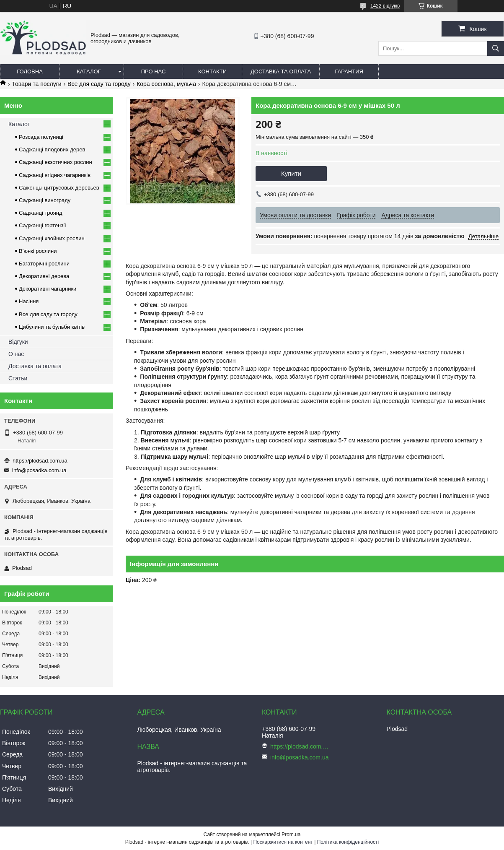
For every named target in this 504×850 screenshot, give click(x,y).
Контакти (212, 71)
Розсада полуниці (41, 137)
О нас (16, 354)
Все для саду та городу (99, 84)
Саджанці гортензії (43, 225)
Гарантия (349, 71)
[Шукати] (496, 48)
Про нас (154, 71)
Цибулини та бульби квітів (52, 327)
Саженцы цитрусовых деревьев (59, 188)
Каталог (89, 71)
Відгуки (18, 342)
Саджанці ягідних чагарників (55, 175)
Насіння (29, 301)
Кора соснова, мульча (166, 84)
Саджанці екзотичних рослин (56, 162)
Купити (291, 173)
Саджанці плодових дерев (52, 149)
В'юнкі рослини (38, 251)
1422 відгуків (385, 6)
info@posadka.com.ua (39, 470)
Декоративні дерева (44, 276)
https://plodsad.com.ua (40, 461)
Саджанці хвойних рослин (52, 238)
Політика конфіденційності (348, 842)
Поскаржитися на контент (283, 842)
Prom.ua (291, 834)
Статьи (18, 378)
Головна (30, 71)
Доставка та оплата (281, 71)
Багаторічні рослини (44, 264)
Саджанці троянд (41, 213)
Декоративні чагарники (48, 289)
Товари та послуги (36, 84)
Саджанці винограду (45, 200)
